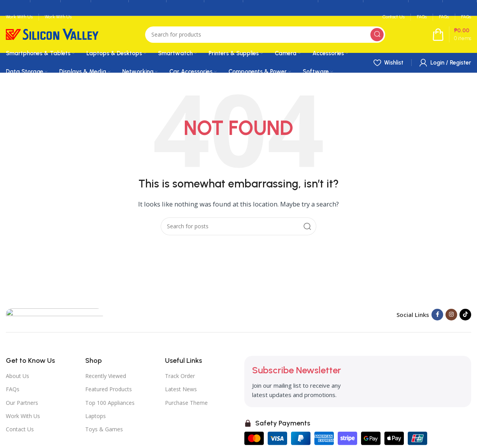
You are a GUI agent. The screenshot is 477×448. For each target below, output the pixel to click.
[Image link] (54, 314)
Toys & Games (104, 429)
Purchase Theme (186, 403)
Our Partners (22, 403)
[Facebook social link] (437, 315)
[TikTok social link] (465, 315)
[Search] (265, 35)
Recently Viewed (106, 376)
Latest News (181, 389)
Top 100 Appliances (110, 403)
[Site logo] (52, 34)
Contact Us (20, 429)
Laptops (96, 416)
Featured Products (109, 389)
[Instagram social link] (451, 315)
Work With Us (23, 416)
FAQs (13, 389)
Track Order (180, 376)
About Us (18, 376)
